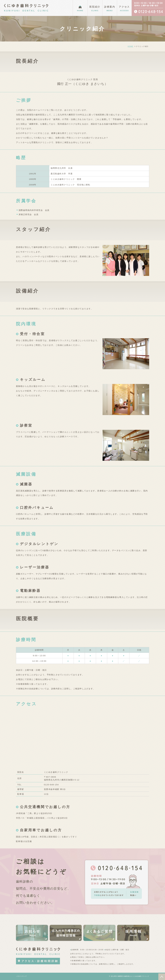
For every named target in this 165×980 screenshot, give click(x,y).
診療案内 (110, 9)
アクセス (124, 9)
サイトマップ (22, 976)
